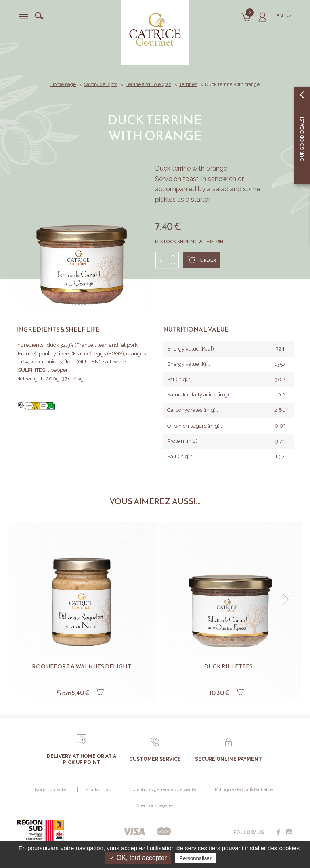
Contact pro (99, 789)
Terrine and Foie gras (148, 84)
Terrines (188, 84)
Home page (63, 84)
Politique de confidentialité (244, 789)
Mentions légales (155, 805)
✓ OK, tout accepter (138, 858)
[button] (286, 599)
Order (202, 260)
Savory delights (101, 84)
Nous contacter (51, 789)
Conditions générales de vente (163, 789)
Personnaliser (195, 858)
